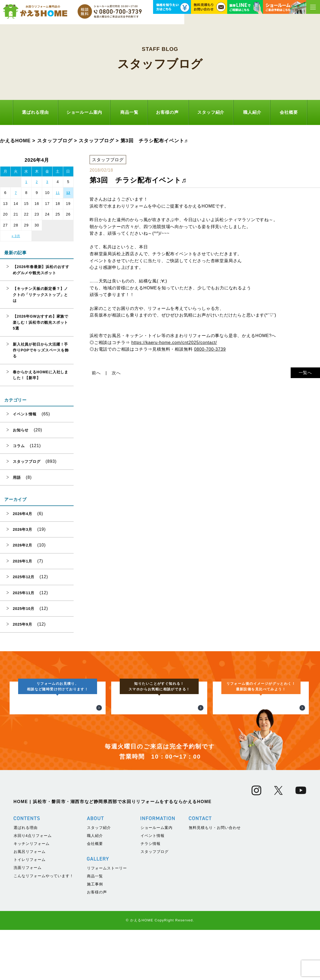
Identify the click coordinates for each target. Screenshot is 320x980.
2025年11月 (24, 593)
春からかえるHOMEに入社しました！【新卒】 (41, 375)
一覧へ (305, 373)
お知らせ (21, 430)
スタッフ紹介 (211, 112)
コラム (19, 446)
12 (68, 193)
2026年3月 (23, 529)
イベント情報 (25, 414)
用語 (17, 477)
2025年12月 (24, 577)
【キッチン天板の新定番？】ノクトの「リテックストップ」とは (40, 295)
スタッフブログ (27, 461)
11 (58, 193)
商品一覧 (129, 112)
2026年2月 (23, 545)
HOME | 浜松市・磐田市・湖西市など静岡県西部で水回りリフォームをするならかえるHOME (113, 908)
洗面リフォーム (28, 974)
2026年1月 (23, 561)
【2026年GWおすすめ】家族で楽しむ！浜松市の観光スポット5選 (41, 322)
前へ (96, 373)
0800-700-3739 (210, 349)
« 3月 (16, 236)
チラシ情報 (151, 950)
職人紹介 (252, 112)
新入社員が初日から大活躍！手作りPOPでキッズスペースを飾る (41, 350)
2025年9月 (23, 624)
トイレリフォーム (30, 966)
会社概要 (289, 112)
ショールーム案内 (84, 112)
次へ (116, 373)
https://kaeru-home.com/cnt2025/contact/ (174, 343)
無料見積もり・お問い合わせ (215, 934)
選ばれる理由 (35, 112)
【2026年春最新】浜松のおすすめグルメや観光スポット (41, 270)
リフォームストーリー (107, 975)
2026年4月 (23, 514)
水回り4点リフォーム (33, 942)
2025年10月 (24, 609)
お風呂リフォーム (30, 958)
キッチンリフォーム (32, 950)
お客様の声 (167, 112)
